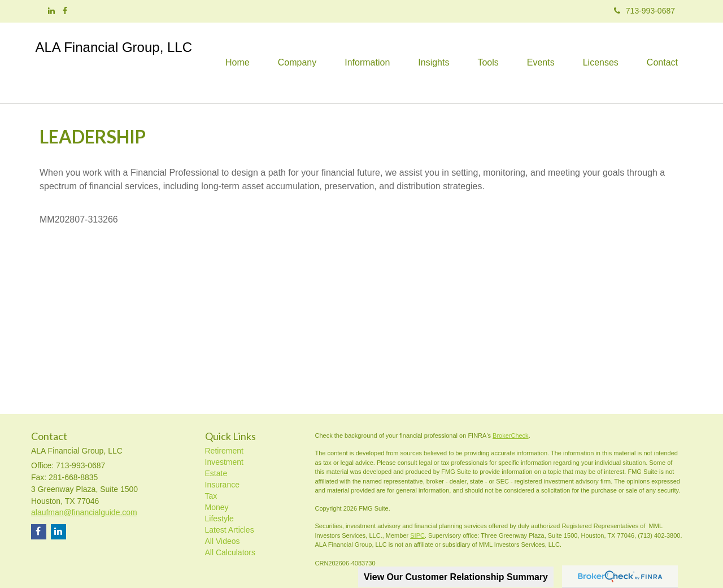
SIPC (417, 535)
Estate (216, 473)
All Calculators (230, 552)
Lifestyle (219, 519)
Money (217, 507)
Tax (211, 496)
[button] (297, 63)
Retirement (224, 451)
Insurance (222, 485)
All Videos (223, 541)
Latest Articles (230, 530)
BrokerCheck (511, 435)
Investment (224, 462)
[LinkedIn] (51, 11)
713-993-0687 (644, 11)
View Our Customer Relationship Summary (456, 577)
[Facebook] (65, 11)
